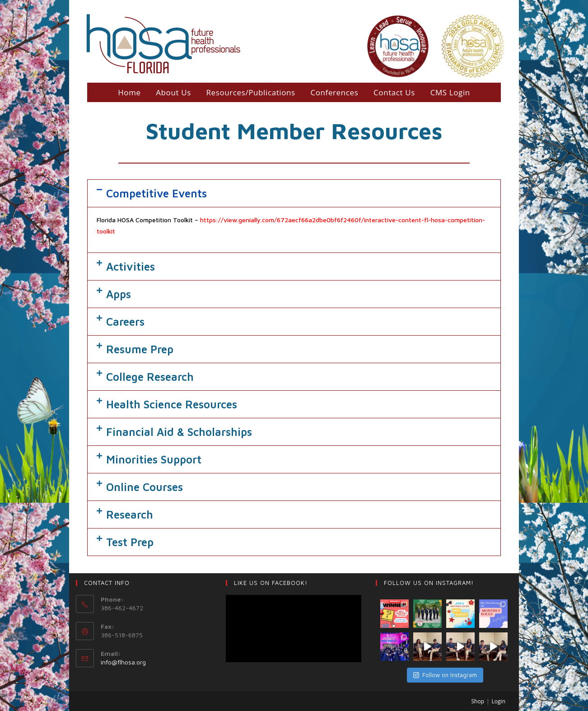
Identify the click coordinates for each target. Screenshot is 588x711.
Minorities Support (154, 459)
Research (130, 515)
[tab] (294, 193)
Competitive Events (156, 193)
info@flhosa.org (123, 662)
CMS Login (450, 92)
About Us (173, 92)
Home (129, 92)
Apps (119, 294)
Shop (478, 702)
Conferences (334, 92)
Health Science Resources (172, 404)
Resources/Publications (250, 92)
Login (499, 702)
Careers (125, 322)
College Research (150, 377)
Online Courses (145, 487)
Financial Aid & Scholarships (179, 432)
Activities (131, 267)
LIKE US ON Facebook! (271, 583)
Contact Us (394, 92)
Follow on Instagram (445, 675)
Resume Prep (140, 349)
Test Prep (130, 542)
